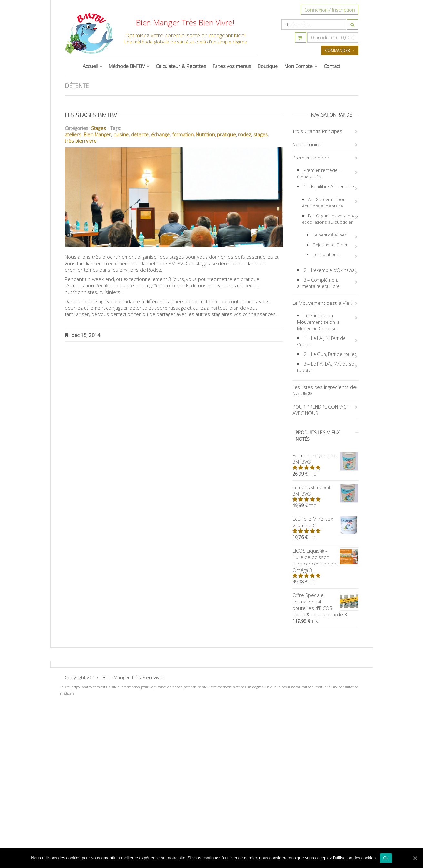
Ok (386, 858)
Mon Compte (301, 66)
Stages (98, 128)
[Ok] (415, 858)
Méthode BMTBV (129, 66)
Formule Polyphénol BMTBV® (325, 458)
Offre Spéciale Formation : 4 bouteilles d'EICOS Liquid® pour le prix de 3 (325, 605)
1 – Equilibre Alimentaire (329, 186)
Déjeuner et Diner (330, 245)
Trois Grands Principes (317, 131)
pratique (227, 134)
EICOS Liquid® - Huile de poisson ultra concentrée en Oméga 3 (325, 560)
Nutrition (205, 134)
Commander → (340, 50)
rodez (245, 134)
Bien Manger (97, 134)
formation (183, 134)
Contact (332, 66)
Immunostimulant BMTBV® (325, 490)
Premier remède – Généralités (319, 174)
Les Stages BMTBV (91, 115)
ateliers (73, 134)
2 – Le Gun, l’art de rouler (330, 354)
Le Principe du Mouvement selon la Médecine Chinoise (318, 322)
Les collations (326, 254)
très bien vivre (81, 141)
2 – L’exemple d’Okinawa (329, 270)
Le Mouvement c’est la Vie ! (322, 303)
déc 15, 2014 (83, 335)
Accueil (92, 66)
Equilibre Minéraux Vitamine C (325, 522)
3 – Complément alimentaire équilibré (318, 283)
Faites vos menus (232, 66)
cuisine (121, 134)
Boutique (268, 66)
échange (160, 134)
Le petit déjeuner (329, 235)
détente (140, 134)
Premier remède (311, 158)
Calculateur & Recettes (181, 66)
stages (261, 134)
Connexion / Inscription (330, 10)
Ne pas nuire (307, 144)
